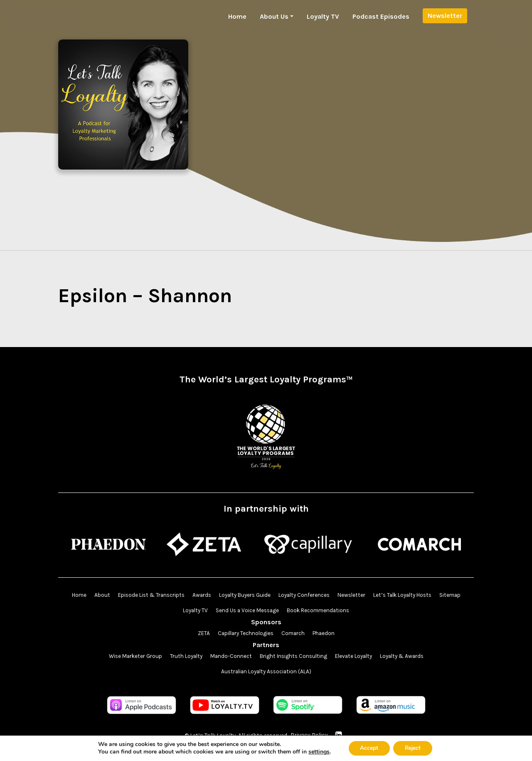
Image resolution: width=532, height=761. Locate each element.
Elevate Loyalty (358, 657)
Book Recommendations (336, 611)
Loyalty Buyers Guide (258, 595)
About (106, 595)
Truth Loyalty (181, 657)
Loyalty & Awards (410, 657)
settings (317, 752)
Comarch (294, 634)
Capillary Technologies (244, 634)
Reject (414, 748)
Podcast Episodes (381, 16)
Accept (368, 748)
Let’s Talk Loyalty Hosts (426, 595)
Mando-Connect (228, 657)
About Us (274, 16)
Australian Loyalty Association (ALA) (266, 673)
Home (237, 16)
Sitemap (174, 611)
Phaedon (327, 634)
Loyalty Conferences (321, 595)
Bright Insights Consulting (294, 657)
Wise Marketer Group (127, 657)
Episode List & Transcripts (158, 595)
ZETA (199, 634)
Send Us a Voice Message (262, 611)
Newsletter (445, 16)
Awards (212, 595)
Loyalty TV (323, 16)
